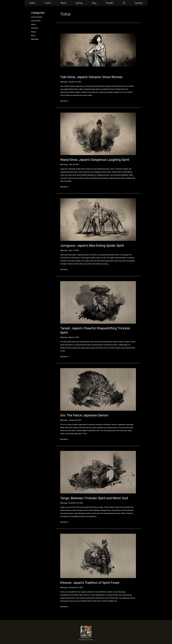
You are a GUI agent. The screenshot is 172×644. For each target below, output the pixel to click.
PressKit (110, 3)
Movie (33, 35)
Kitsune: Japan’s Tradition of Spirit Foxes (90, 583)
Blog (94, 3)
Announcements (37, 17)
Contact (139, 3)
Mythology (35, 39)
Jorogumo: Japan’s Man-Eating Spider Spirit (92, 245)
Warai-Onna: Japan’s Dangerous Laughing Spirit (95, 160)
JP (124, 3)
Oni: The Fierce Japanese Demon (84, 415)
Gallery (79, 3)
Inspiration (35, 28)
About (63, 3)
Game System (36, 21)
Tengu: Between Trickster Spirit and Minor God (94, 498)
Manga (34, 32)
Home (32, 3)
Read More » (65, 101)
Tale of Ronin (89, 640)
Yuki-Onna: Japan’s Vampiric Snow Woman (91, 77)
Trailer (48, 3)
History (34, 24)
